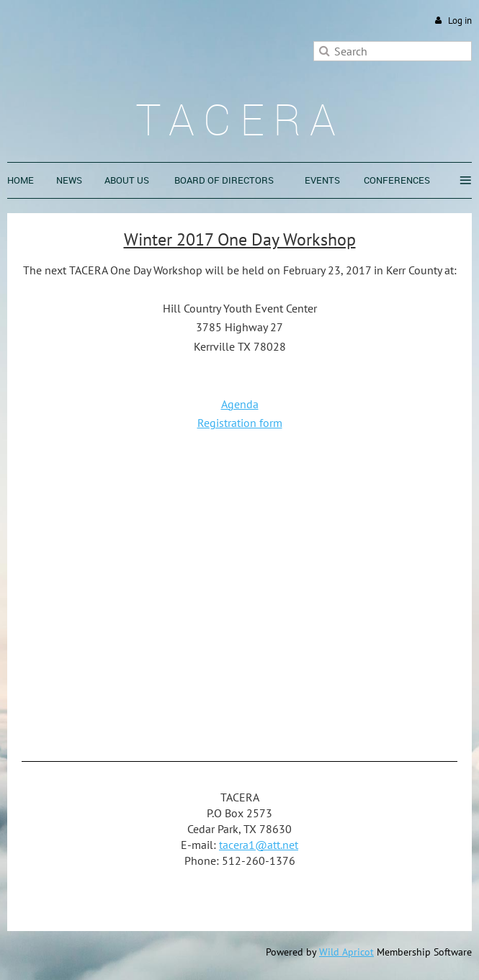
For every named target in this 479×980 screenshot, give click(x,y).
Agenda (240, 404)
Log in (460, 21)
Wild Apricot (346, 952)
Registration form (240, 423)
